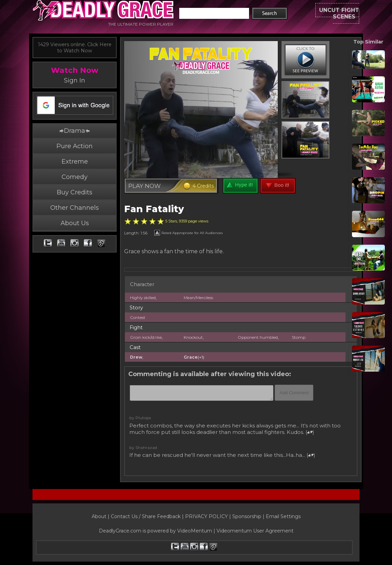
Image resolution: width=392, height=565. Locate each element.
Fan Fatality (154, 209)
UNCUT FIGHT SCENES (323, 14)
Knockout (193, 337)
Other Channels (75, 208)
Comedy (75, 177)
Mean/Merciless (198, 298)
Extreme (75, 162)
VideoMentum (195, 531)
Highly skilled (143, 298)
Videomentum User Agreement (255, 531)
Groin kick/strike (146, 337)
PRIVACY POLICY (206, 516)
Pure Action (75, 146)
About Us (75, 223)
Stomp (299, 337)
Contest (138, 317)
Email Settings (283, 516)
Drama (75, 131)
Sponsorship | (249, 516)
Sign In (75, 80)
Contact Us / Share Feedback (146, 516)
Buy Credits (75, 192)
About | (101, 516)
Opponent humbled (258, 337)
